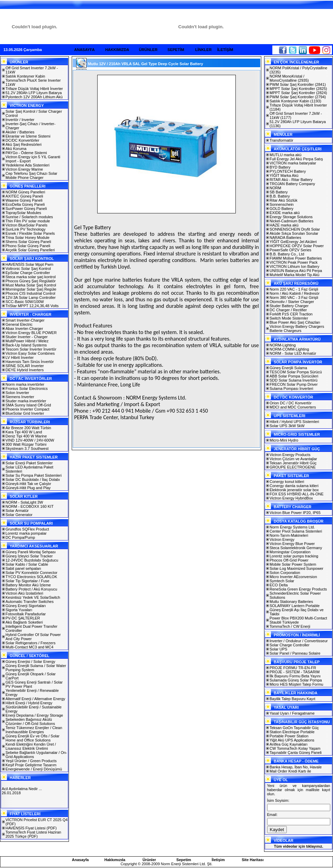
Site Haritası (253, 860)
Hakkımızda (115, 860)
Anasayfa (80, 860)
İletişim (218, 860)
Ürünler (149, 860)
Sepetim (184, 860)
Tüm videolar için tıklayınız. (298, 846)
